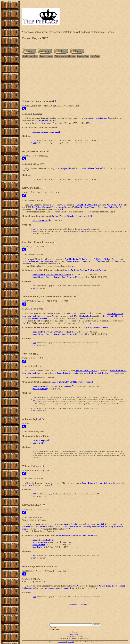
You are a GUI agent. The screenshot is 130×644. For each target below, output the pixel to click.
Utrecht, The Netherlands (48, 121)
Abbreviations (60, 56)
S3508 (35, 231)
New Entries (27, 56)
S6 (34, 400)
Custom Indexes (46, 56)
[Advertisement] (75, 80)
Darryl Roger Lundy (83, 231)
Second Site (71, 642)
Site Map (72, 56)
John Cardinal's (63, 642)
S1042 (35, 397)
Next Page (95, 56)
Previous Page (83, 56)
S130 (35, 143)
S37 (34, 140)
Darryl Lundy (75, 634)
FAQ (36, 56)
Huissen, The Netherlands (97, 118)
